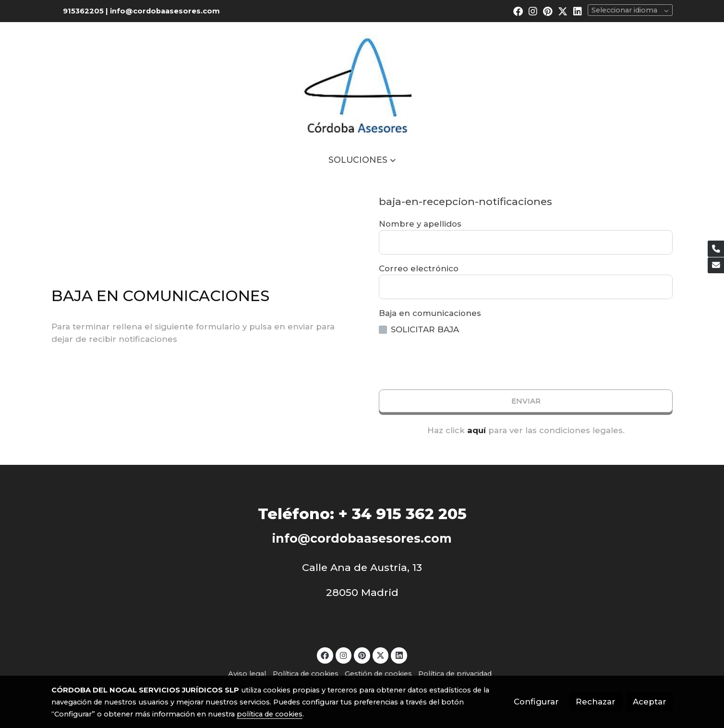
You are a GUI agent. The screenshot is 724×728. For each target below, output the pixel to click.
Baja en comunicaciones (430, 313)
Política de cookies (306, 674)
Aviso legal (247, 674)
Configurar (536, 702)
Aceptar (650, 702)
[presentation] (452, 363)
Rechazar (596, 702)
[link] (362, 83)
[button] (362, 160)
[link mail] (716, 266)
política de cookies (270, 714)
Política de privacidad (455, 674)
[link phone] (716, 249)
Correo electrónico (419, 268)
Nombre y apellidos (420, 224)
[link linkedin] (578, 11)
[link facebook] (518, 11)
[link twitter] (563, 11)
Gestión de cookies (378, 674)
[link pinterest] (548, 11)
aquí (477, 430)
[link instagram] (533, 11)
